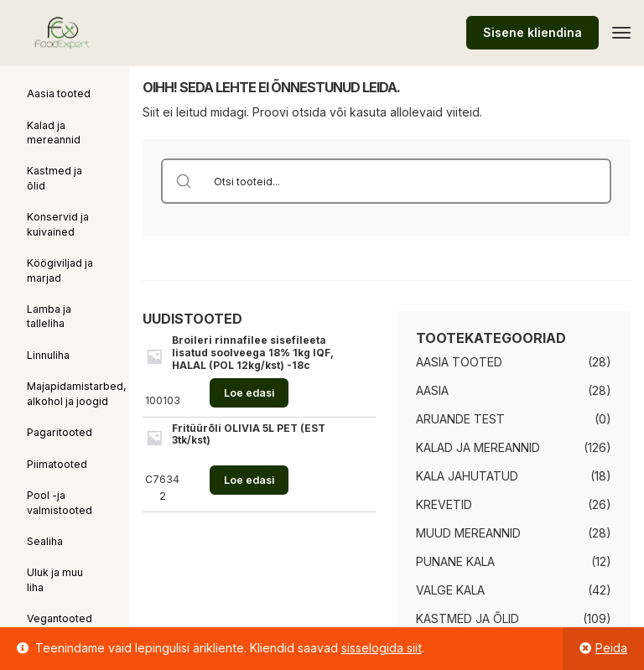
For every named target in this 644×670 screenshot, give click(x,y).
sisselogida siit (382, 648)
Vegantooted (60, 618)
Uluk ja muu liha (55, 579)
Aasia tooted (59, 93)
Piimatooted (57, 464)
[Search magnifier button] (184, 181)
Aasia (432, 390)
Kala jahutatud (467, 476)
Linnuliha (48, 355)
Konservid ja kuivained (58, 224)
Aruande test (460, 419)
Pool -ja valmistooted (60, 502)
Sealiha (45, 541)
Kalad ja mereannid (54, 132)
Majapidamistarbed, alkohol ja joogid (77, 393)
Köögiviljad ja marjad (60, 270)
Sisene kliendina (532, 32)
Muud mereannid (468, 533)
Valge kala (450, 590)
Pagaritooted (60, 432)
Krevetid (444, 504)
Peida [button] (611, 648)
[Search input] (408, 181)
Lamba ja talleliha (49, 316)
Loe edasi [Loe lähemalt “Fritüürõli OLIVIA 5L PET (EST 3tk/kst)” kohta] (249, 480)
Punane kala (455, 561)
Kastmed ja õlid (55, 178)
